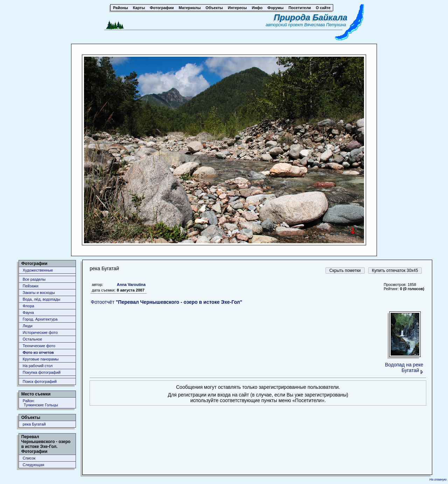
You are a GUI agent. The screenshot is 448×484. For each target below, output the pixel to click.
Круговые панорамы (41, 359)
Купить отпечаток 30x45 (395, 271)
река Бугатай (34, 424)
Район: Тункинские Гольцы (40, 403)
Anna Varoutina (131, 285)
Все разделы (34, 279)
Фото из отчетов (38, 352)
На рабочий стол (38, 366)
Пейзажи (31, 286)
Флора (29, 306)
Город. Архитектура (40, 319)
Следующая (34, 465)
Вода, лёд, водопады (41, 299)
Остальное (33, 339)
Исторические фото (40, 332)
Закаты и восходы (39, 293)
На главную (438, 479)
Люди (28, 326)
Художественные (38, 270)
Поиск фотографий (40, 381)
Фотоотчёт (166, 302)
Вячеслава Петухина (325, 25)
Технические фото (39, 346)
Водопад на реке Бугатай (404, 367)
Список (29, 458)
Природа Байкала (311, 17)
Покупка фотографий (42, 372)
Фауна (28, 313)
